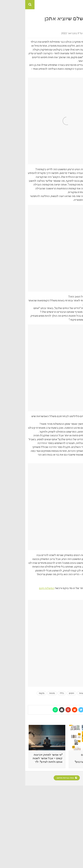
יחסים (46, 693)
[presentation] (74, 748)
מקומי (16, 693)
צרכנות (66, 698)
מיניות (27, 693)
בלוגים (67, 693)
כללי (37, 693)
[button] (78, 5)
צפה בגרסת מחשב (41, 778)
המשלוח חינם (21, 588)
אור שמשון (64, 33)
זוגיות (56, 693)
